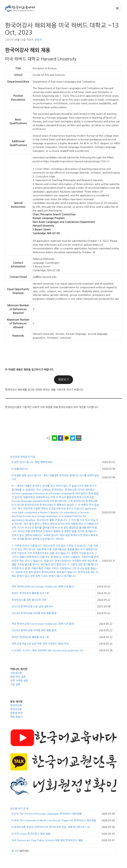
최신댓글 (15, 457)
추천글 (24, 457)
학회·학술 (15, 717)
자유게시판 (16, 673)
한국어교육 (16, 705)
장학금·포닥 (16, 713)
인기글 (31, 457)
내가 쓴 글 (23, 808)
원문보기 (64, 380)
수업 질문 (15, 684)
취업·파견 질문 (18, 677)
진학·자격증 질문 (19, 681)
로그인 (15, 851)
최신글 (14, 808)
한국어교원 (16, 709)
